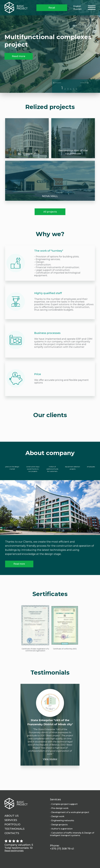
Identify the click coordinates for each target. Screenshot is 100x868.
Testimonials (14, 829)
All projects (50, 212)
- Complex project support (64, 804)
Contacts (12, 833)
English (77, 6)
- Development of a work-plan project (70, 812)
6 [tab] (76, 89)
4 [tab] (71, 89)
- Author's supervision (61, 829)
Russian (77, 9)
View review (50, 759)
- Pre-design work (59, 808)
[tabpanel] (50, 46)
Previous (57, 83)
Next (84, 83)
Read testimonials (14, 851)
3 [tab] (68, 89)
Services (11, 820)
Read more (19, 56)
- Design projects (59, 825)
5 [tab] (74, 89)
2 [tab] (65, 89)
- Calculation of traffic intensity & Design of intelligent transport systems (72, 834)
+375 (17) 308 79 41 (62, 849)
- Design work (57, 816)
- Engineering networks (62, 821)
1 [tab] (62, 88)
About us (12, 816)
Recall (52, 8)
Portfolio (12, 824)
